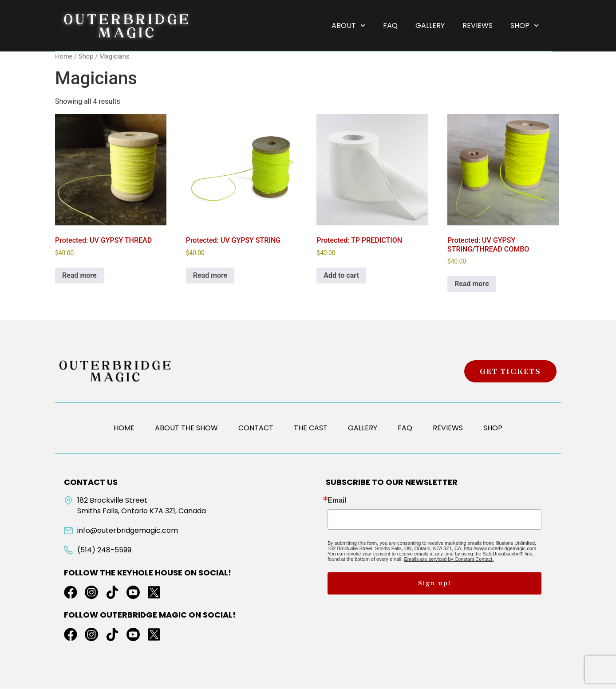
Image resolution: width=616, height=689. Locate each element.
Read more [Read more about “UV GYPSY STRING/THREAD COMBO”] (472, 284)
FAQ (390, 26)
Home (64, 57)
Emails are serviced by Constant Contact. (449, 559)
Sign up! (434, 584)
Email (337, 501)
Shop (525, 26)
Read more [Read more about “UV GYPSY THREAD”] (79, 276)
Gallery (430, 26)
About (348, 26)
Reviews (478, 26)
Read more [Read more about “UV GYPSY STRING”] (210, 276)
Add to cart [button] (341, 276)
